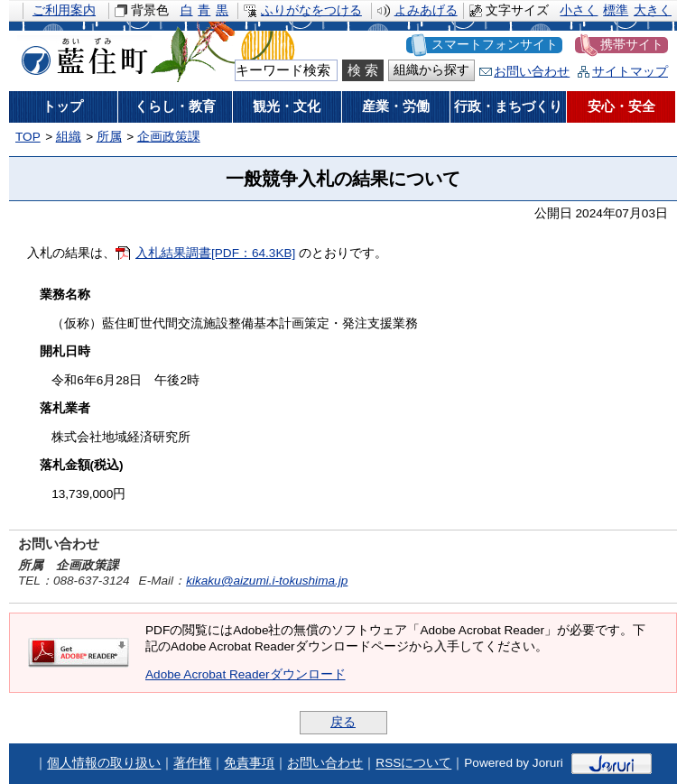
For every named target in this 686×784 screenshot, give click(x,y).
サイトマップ (630, 72)
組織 (69, 137)
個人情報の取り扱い (104, 764)
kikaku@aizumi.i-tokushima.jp (267, 581)
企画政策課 (169, 137)
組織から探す (431, 70)
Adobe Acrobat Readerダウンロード (246, 674)
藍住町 (81, 53)
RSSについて (413, 764)
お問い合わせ (532, 72)
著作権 (192, 764)
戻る (343, 722)
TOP (28, 137)
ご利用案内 (64, 10)
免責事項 (249, 764)
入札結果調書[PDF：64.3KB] (215, 253)
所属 (109, 137)
